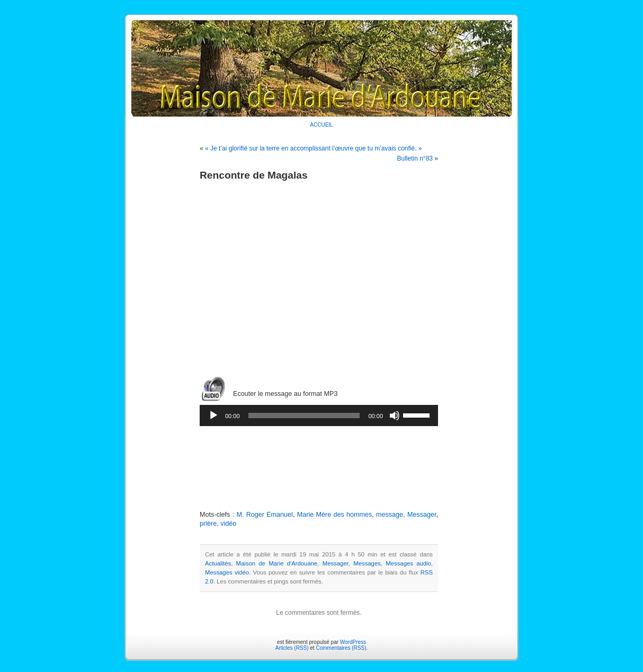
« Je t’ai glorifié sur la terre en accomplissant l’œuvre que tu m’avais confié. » (314, 148)
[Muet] (395, 415)
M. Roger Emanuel (265, 515)
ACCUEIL (321, 125)
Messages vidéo (227, 572)
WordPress (353, 642)
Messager (422, 515)
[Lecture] (213, 415)
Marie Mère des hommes (335, 515)
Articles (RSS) (292, 648)
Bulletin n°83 (415, 158)
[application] (319, 415)
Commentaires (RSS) (341, 648)
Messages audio (408, 563)
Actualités (218, 563)
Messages (367, 563)
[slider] (304, 415)
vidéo (228, 524)
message (390, 515)
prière (208, 524)
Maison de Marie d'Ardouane (277, 563)
